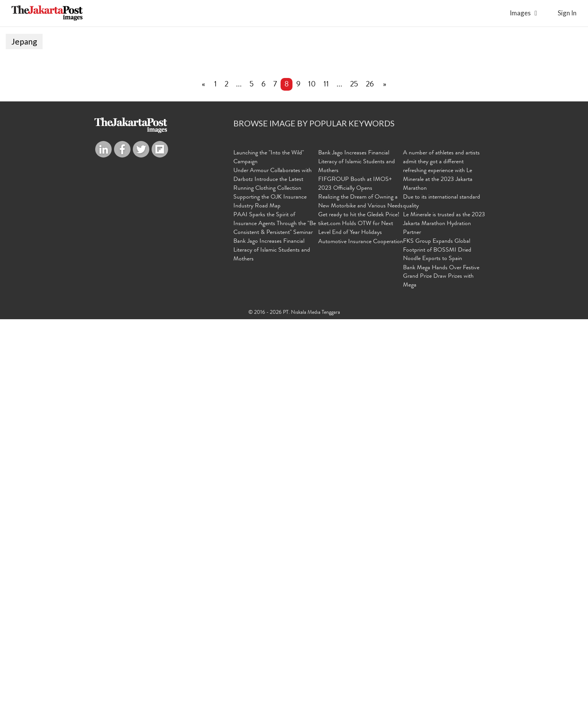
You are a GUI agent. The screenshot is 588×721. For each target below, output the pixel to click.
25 (354, 487)
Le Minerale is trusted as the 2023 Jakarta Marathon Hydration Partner (444, 626)
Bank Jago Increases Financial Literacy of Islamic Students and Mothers (272, 652)
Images (520, 13)
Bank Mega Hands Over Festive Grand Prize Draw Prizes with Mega (441, 679)
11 (326, 487)
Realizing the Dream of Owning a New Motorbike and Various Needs (360, 604)
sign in (567, 13)
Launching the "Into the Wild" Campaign (269, 560)
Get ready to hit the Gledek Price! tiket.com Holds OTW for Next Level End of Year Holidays (359, 626)
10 (312, 487)
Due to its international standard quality (442, 604)
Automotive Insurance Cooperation (361, 644)
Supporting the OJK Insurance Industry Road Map (270, 604)
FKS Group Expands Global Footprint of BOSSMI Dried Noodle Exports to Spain (437, 652)
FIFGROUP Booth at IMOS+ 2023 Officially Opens (355, 586)
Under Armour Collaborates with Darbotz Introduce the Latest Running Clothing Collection (273, 582)
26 (370, 487)
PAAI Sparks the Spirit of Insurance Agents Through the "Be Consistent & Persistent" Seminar (275, 626)
